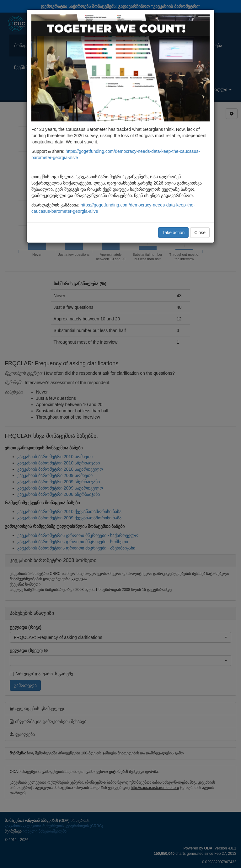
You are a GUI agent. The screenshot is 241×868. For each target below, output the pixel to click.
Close (200, 233)
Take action (173, 233)
